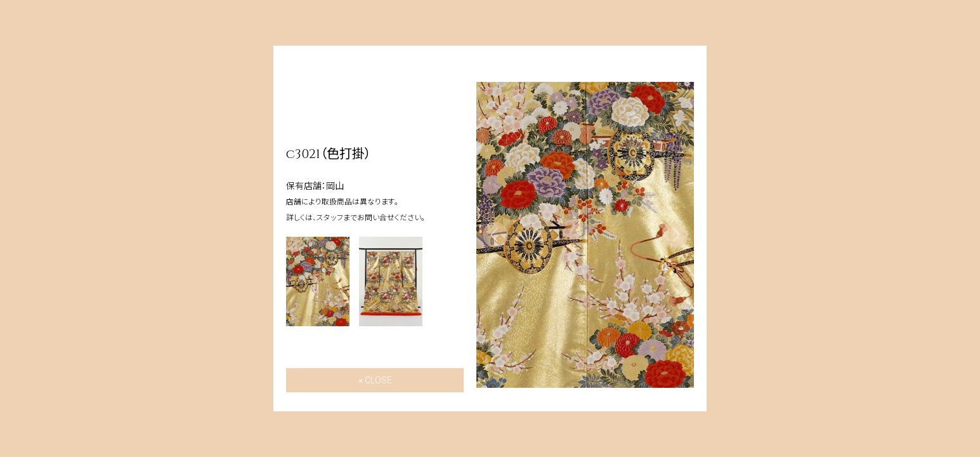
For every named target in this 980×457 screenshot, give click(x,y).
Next (675, 235)
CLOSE (378, 380)
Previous (495, 235)
